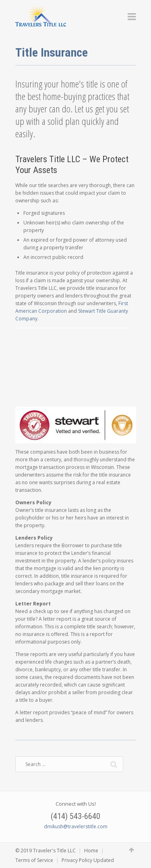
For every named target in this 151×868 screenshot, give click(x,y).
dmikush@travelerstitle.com (76, 826)
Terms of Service (34, 860)
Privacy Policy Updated (88, 860)
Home (91, 851)
